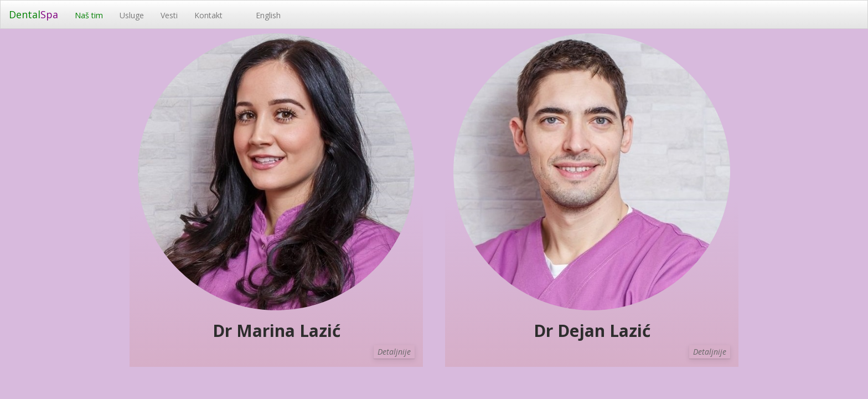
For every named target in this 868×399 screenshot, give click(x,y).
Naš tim (89, 15)
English (260, 15)
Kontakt (208, 15)
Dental (33, 14)
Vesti (169, 15)
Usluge (132, 15)
